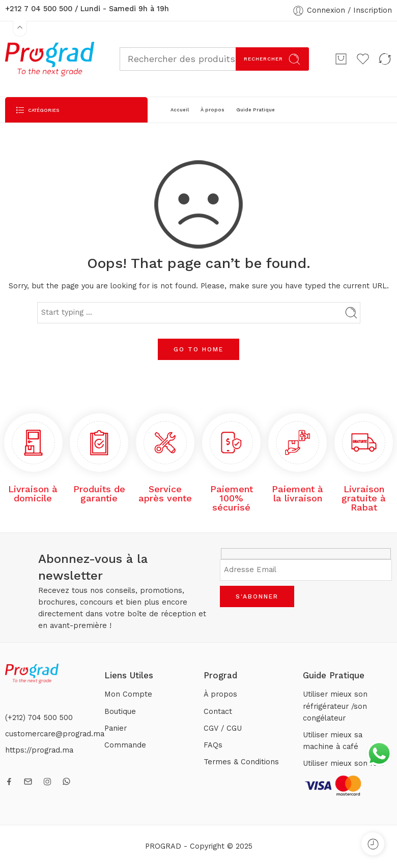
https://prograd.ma (39, 750)
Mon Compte (128, 694)
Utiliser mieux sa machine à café (333, 741)
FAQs (213, 745)
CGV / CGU (223, 728)
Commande (125, 745)
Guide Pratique (256, 110)
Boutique (120, 712)
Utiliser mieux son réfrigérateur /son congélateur (335, 706)
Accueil (180, 110)
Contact (218, 712)
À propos (212, 110)
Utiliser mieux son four (344, 764)
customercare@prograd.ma (55, 734)
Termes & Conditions (241, 762)
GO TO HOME (198, 349)
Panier (116, 728)
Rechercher (272, 59)
